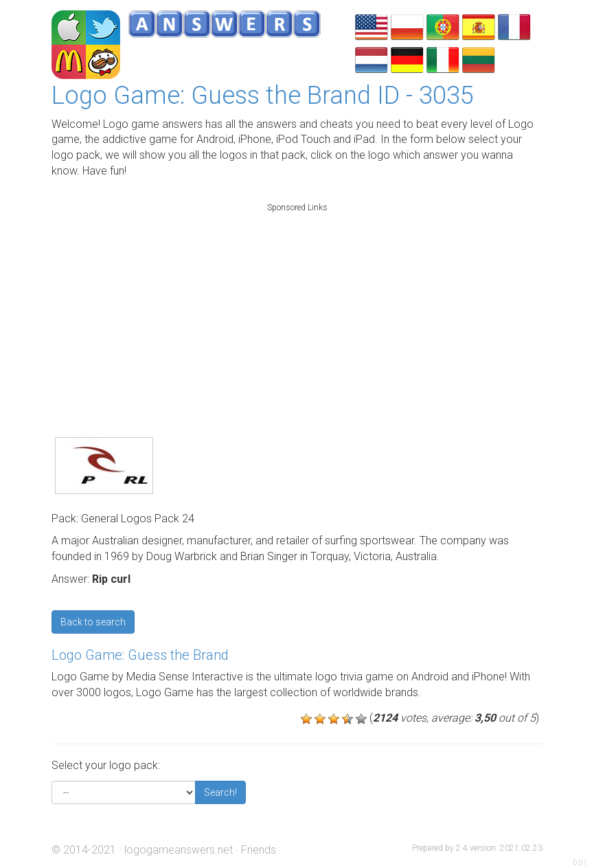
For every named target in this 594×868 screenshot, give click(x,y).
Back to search (93, 622)
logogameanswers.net (179, 850)
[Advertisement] (297, 305)
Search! (220, 792)
